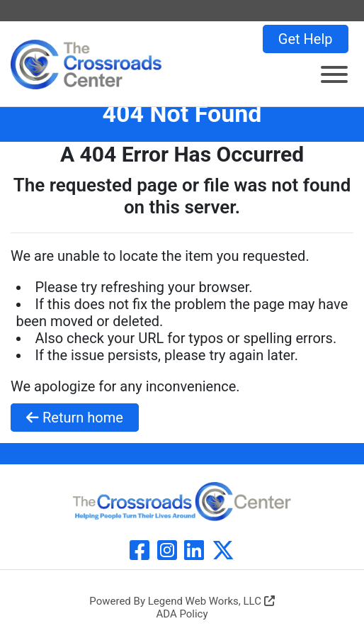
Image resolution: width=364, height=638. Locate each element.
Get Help (306, 39)
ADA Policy (182, 614)
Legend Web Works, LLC (211, 601)
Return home (75, 418)
